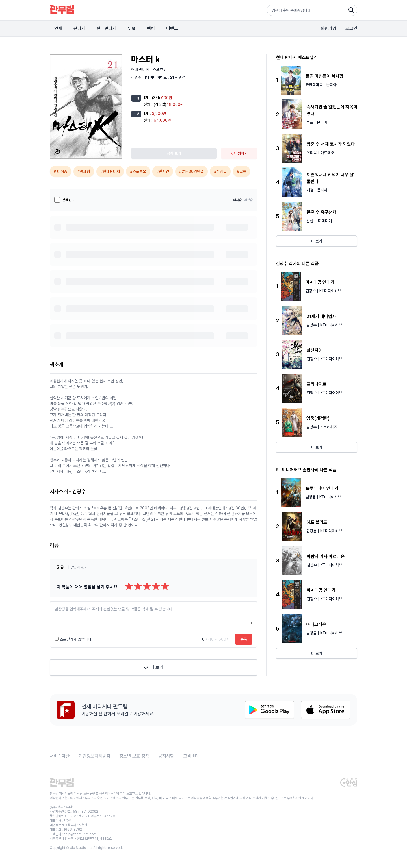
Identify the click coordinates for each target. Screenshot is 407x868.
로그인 (351, 28)
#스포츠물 (138, 171)
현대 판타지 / (142, 69)
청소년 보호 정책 (134, 756)
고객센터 (191, 756)
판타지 (79, 28)
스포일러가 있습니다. (74, 639)
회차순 (237, 200)
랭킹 (151, 28)
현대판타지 (107, 28)
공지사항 (166, 756)
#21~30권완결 (191, 171)
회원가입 (328, 28)
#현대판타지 (110, 171)
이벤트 (172, 28)
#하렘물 (220, 171)
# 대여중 (60, 171)
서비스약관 (60, 756)
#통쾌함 (84, 171)
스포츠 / (159, 69)
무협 (132, 28)
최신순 (248, 200)
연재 (58, 28)
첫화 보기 (174, 153)
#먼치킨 (163, 171)
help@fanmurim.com (80, 834)
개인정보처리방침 (94, 756)
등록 (244, 639)
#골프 (242, 171)
